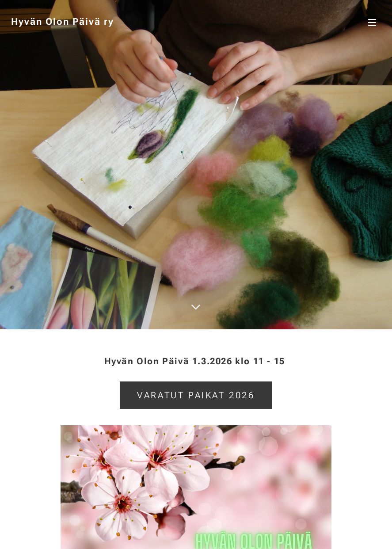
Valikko (372, 23)
